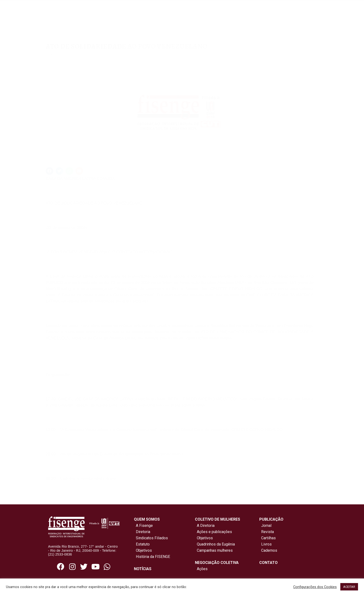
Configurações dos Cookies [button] (315, 587)
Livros (266, 544)
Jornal (266, 526)
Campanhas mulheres (214, 550)
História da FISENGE (152, 557)
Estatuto (142, 544)
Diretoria (142, 532)
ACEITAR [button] (349, 587)
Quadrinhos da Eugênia (215, 544)
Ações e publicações (213, 532)
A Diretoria (205, 526)
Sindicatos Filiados (151, 538)
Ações (201, 569)
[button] (50, 171)
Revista (267, 532)
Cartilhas (268, 538)
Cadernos (269, 550)
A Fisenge (143, 526)
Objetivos (143, 550)
